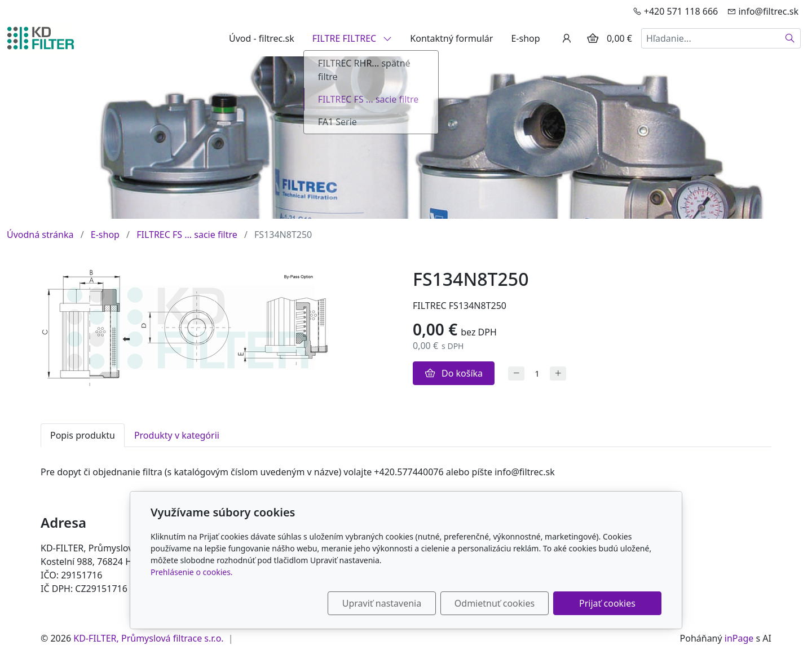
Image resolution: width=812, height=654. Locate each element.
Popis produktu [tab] (83, 435)
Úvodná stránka (40, 235)
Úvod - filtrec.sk (262, 38)
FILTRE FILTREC (352, 38)
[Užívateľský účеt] (567, 38)
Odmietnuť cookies (495, 603)
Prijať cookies (607, 603)
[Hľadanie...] (710, 38)
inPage (739, 638)
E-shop (525, 38)
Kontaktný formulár (451, 38)
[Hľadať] (790, 38)
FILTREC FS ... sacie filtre (187, 235)
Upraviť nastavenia (382, 603)
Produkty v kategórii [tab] (177, 435)
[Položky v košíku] (593, 38)
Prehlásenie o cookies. (192, 572)
